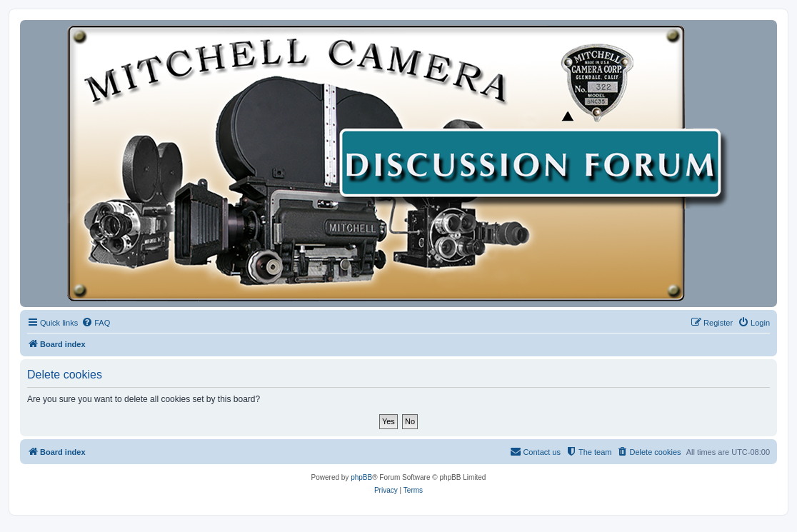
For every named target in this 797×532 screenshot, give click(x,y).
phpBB (361, 477)
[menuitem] (96, 323)
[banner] (398, 164)
